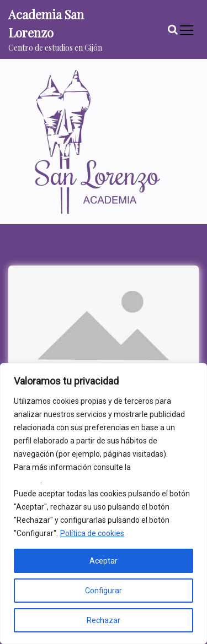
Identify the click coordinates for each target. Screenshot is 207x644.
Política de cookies (92, 533)
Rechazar (104, 620)
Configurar (104, 591)
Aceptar (104, 561)
